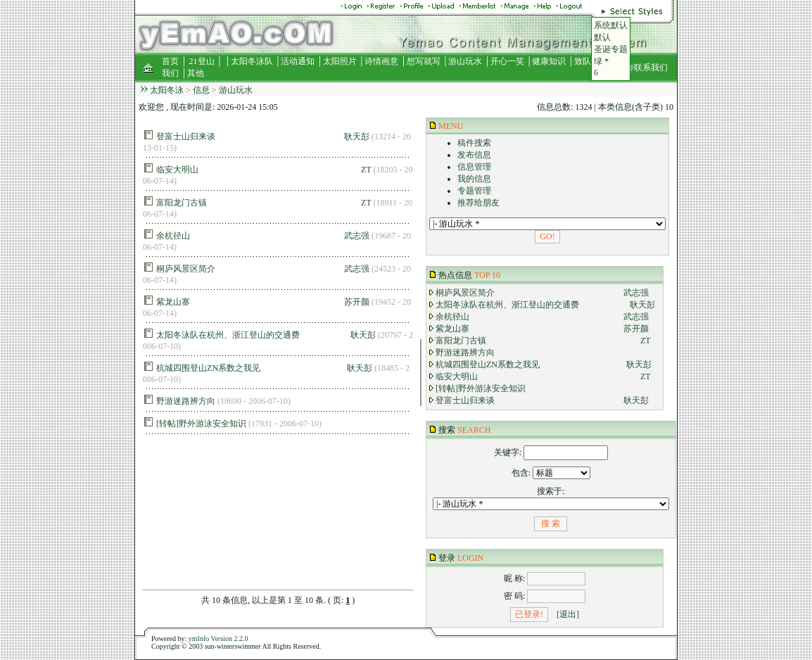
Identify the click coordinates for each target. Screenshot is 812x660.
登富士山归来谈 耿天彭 (263, 137)
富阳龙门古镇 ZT (264, 203)
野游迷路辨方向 (186, 401)
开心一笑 (507, 61)
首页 (170, 61)
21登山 (202, 61)
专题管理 (474, 191)
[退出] (568, 614)
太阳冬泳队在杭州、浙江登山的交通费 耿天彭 (266, 335)
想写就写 (424, 61)
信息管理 (474, 167)
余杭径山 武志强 (263, 236)
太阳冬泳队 (252, 61)
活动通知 (298, 61)
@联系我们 (647, 68)
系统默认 (611, 25)
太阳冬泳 (167, 90)
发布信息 (474, 155)
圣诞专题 (611, 49)
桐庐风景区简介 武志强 (263, 269)
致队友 (587, 61)
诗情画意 (381, 61)
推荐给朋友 (478, 203)
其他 (196, 73)
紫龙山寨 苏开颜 (263, 302)
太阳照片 (340, 61)
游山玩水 (465, 61)
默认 (602, 37)
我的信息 (474, 179)
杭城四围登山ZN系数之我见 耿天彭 (264, 368)
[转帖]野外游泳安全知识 (201, 424)
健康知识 (549, 61)
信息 (201, 90)
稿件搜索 (474, 143)
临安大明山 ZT (264, 170)
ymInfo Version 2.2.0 (218, 639)
